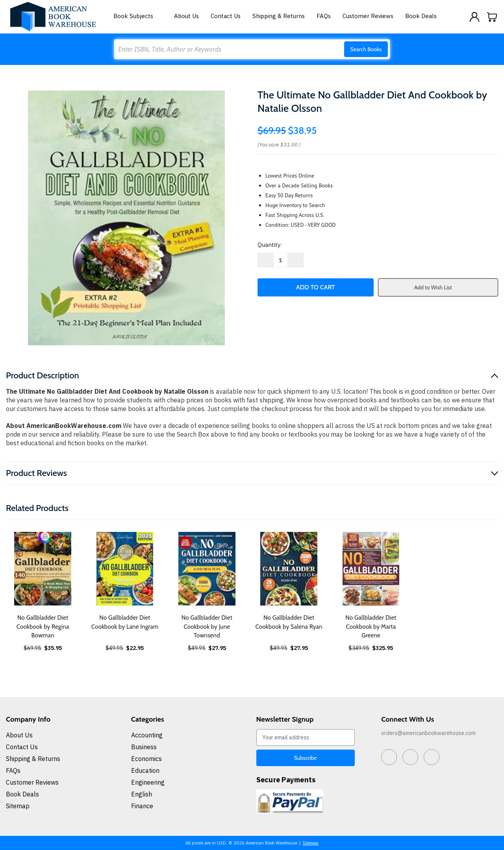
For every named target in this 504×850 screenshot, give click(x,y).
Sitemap (18, 806)
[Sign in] (474, 17)
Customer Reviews (368, 16)
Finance (142, 806)
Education (145, 770)
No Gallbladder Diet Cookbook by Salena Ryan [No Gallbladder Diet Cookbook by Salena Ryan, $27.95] (289, 622)
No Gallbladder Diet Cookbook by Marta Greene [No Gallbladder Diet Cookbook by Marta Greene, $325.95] (371, 627)
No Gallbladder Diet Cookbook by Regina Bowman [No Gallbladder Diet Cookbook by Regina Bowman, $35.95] (43, 627)
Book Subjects (138, 16)
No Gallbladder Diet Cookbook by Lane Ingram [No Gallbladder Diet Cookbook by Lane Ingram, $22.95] (125, 622)
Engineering (148, 782)
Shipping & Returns (279, 16)
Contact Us (226, 16)
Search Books (366, 49)
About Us (186, 16)
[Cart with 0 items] (492, 17)
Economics (146, 759)
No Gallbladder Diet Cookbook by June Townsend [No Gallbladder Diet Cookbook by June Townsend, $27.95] (207, 627)
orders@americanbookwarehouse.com (428, 733)
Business (144, 747)
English (142, 794)
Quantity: (270, 245)
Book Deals (421, 16)
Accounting (147, 735)
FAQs (324, 16)
